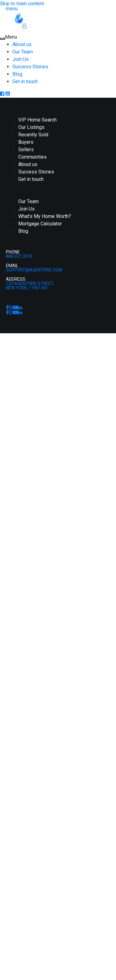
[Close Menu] (2, 39)
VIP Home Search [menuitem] (37, 120)
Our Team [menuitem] (23, 52)
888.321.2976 (19, 256)
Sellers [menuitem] (26, 149)
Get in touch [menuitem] (25, 81)
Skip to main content (22, 4)
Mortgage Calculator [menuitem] (40, 224)
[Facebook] (3, 94)
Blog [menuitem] (17, 74)
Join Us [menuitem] (21, 59)
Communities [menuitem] (32, 157)
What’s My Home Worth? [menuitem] (45, 216)
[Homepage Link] (37, 17)
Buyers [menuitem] (26, 142)
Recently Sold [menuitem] (33, 135)
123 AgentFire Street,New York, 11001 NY (30, 286)
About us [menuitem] (22, 44)
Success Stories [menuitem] (30, 67)
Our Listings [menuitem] (31, 127)
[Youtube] (8, 94)
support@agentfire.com (34, 270)
